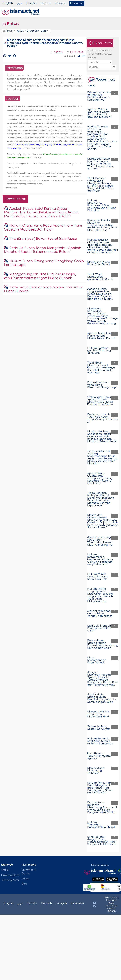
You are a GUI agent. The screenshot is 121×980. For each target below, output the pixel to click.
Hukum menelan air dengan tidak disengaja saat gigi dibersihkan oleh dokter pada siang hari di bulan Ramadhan (103, 246)
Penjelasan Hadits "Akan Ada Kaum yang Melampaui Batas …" (102, 418)
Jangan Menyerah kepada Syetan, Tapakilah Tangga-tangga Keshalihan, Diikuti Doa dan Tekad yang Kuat (102, 679)
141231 (58, 52)
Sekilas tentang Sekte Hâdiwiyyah (99, 728)
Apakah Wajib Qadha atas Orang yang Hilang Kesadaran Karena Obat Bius (100, 478)
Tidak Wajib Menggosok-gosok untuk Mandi (100, 277)
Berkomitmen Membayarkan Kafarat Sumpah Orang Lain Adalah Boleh (103, 644)
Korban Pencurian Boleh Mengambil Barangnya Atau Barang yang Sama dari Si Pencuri (100, 788)
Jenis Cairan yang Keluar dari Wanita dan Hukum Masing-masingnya (100, 541)
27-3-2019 (77, 52)
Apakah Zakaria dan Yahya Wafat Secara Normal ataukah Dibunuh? (100, 113)
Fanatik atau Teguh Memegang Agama (99, 756)
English (8, 3)
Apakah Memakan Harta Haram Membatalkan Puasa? (101, 336)
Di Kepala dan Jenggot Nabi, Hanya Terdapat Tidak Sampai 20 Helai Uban (102, 841)
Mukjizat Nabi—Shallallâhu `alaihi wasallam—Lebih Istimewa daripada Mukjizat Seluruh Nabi (102, 436)
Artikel (5, 870)
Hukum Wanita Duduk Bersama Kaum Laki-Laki (98, 577)
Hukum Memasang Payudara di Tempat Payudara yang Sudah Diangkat (102, 206)
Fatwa (11, 24)
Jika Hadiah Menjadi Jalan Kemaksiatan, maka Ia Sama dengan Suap (102, 698)
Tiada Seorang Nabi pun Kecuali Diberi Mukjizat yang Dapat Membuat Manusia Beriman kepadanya (101, 499)
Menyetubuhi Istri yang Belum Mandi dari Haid (99, 714)
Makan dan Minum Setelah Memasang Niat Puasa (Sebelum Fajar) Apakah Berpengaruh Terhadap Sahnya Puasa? (103, 521)
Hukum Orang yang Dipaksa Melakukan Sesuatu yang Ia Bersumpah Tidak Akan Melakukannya (100, 595)
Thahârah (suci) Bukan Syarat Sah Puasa (43, 239)
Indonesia (77, 3)
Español (31, 3)
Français (61, 3)
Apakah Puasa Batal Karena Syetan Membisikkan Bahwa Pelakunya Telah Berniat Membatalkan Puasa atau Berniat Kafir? (41, 213)
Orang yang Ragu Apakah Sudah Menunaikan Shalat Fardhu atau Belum (100, 401)
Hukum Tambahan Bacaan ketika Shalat (101, 825)
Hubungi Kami (10, 875)
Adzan (26, 879)
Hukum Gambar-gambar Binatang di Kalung (99, 350)
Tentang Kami (10, 880)
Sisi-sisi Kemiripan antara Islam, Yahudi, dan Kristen (100, 613)
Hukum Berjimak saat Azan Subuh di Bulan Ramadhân (100, 741)
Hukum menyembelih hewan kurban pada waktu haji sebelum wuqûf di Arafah (101, 559)
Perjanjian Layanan (100, 865)
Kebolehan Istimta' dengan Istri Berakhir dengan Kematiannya (99, 96)
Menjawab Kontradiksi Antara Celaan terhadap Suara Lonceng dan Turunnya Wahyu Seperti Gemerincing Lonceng (103, 316)
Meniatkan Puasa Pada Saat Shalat (99, 263)
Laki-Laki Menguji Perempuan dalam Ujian (99, 628)
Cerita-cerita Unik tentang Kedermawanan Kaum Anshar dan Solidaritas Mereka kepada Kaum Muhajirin (103, 457)
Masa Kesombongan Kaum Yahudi (97, 660)
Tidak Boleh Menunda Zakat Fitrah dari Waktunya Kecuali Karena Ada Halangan (101, 368)
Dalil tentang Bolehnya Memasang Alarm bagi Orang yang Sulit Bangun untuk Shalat (102, 807)
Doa (24, 884)
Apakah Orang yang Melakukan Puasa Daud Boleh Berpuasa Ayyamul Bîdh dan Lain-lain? (100, 294)
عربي (19, 3)
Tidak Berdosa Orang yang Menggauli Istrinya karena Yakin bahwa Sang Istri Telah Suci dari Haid (100, 185)
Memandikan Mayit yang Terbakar (96, 771)
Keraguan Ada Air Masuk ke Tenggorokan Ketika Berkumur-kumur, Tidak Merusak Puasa (103, 225)
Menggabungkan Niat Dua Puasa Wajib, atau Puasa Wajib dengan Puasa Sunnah (101, 164)
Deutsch (46, 3)
